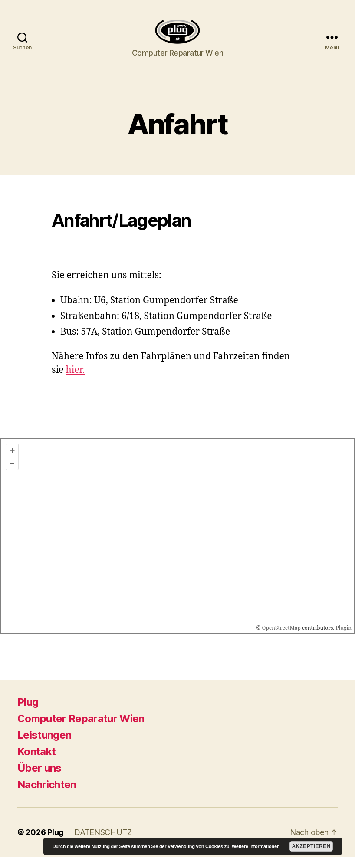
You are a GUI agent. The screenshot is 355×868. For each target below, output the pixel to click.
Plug (28, 713)
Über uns (39, 779)
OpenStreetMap (281, 639)
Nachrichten (47, 796)
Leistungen (44, 746)
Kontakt (36, 763)
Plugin (343, 639)
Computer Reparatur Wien (81, 730)
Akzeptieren (311, 846)
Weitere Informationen (256, 846)
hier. (75, 382)
